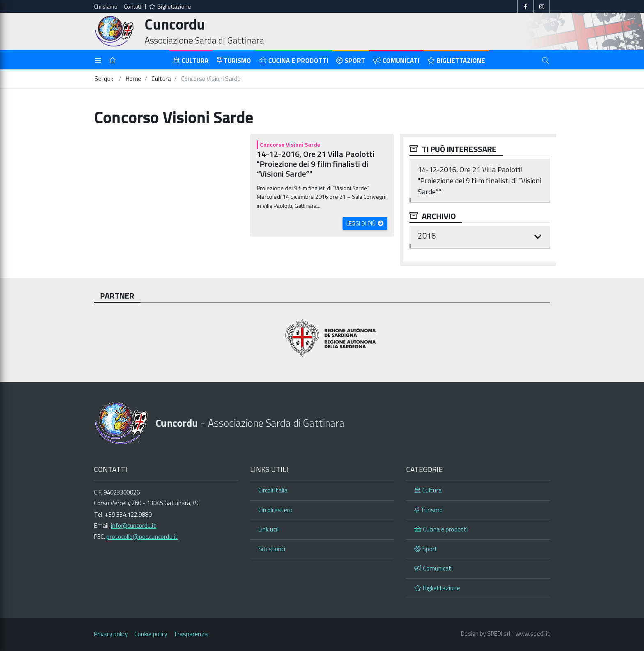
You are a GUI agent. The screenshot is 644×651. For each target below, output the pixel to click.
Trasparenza (191, 634)
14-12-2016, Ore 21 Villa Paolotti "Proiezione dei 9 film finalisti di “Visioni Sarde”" (316, 164)
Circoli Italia (273, 490)
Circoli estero (275, 510)
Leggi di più (362, 223)
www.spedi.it (533, 634)
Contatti (133, 6)
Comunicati (396, 60)
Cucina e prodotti (294, 60)
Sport (351, 60)
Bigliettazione (170, 6)
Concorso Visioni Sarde (290, 145)
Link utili (269, 529)
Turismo (234, 60)
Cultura (191, 60)
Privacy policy (111, 634)
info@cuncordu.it (133, 526)
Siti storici (272, 549)
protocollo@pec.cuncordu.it (142, 537)
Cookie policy (151, 634)
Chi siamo (106, 6)
